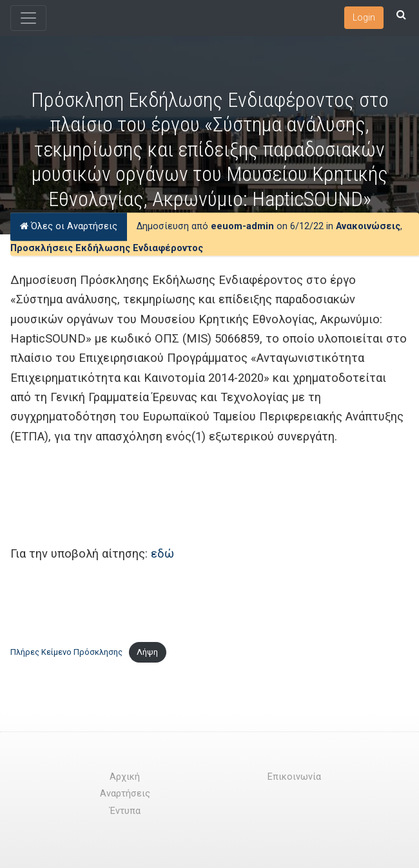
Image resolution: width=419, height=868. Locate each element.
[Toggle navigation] (28, 18)
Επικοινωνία (294, 777)
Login (364, 17)
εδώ (162, 553)
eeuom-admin (242, 226)
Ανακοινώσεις (368, 226)
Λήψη (147, 652)
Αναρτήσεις (125, 794)
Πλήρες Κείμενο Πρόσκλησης (66, 652)
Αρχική (125, 777)
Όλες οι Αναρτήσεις (69, 226)
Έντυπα (125, 811)
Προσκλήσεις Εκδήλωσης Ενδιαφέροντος (107, 248)
